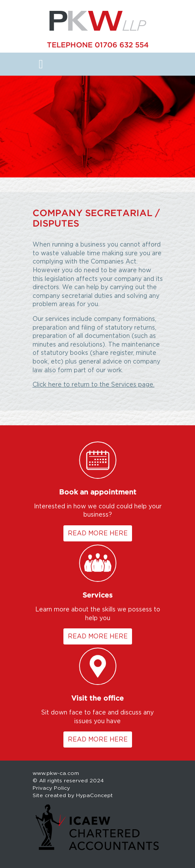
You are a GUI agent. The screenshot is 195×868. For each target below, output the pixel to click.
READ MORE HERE (98, 533)
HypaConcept (94, 795)
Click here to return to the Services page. (94, 384)
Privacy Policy (51, 788)
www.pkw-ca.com (56, 773)
